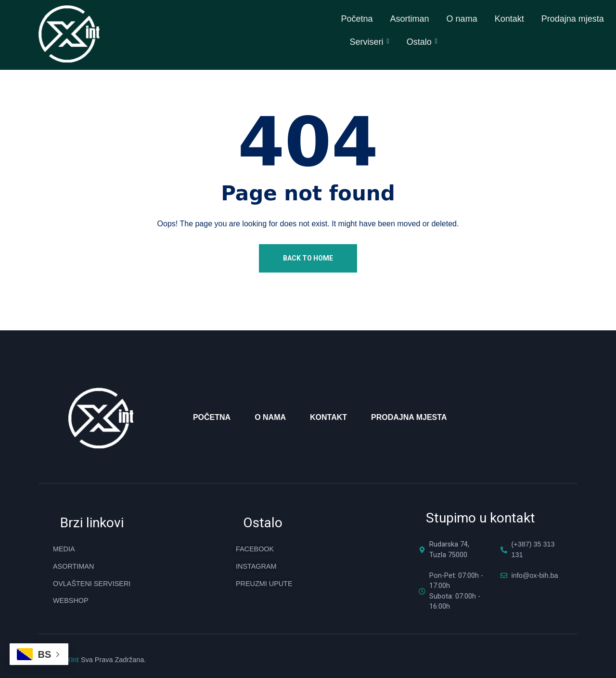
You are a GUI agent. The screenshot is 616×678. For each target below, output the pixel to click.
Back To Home (308, 257)
